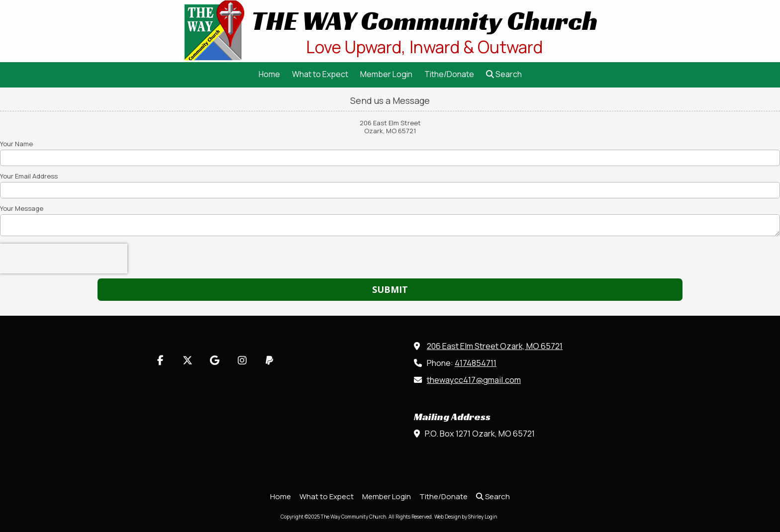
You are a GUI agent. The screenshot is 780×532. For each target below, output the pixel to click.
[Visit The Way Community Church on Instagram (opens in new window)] (242, 360)
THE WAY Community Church (424, 21)
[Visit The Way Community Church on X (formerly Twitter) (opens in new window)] (187, 360)
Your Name (16, 144)
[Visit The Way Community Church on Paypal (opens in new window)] (269, 360)
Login (491, 517)
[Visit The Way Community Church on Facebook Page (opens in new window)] (160, 360)
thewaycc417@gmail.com (474, 380)
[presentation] (64, 259)
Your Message (22, 208)
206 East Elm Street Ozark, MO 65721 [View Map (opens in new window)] (495, 346)
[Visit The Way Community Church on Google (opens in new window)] (215, 360)
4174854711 (476, 363)
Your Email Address (29, 176)
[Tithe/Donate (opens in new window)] (449, 75)
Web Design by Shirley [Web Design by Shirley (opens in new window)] (459, 517)
